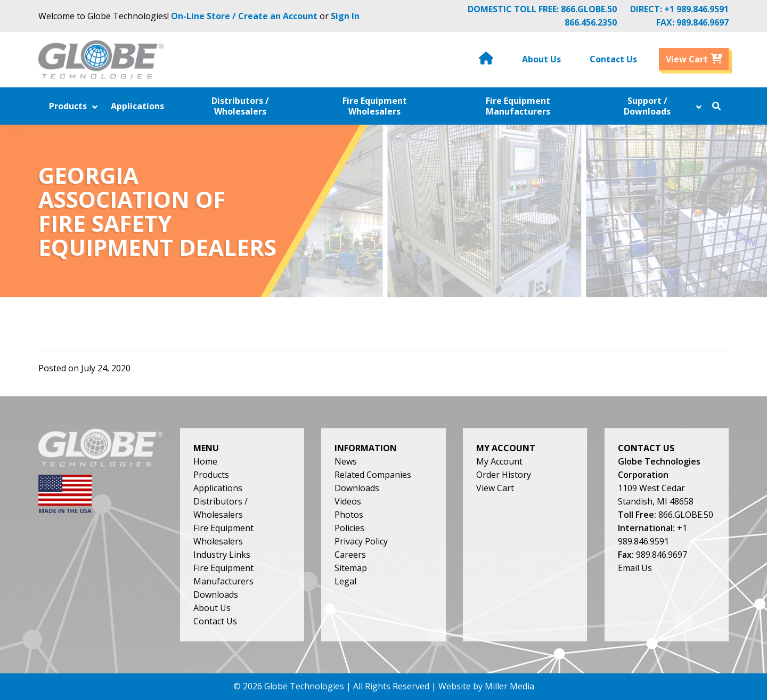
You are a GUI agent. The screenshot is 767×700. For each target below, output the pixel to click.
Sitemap (351, 568)
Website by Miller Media (486, 686)
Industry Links (222, 555)
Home (205, 461)
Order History (504, 475)
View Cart (495, 488)
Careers (350, 555)
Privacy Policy (361, 541)
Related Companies (373, 475)
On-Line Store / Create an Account (244, 16)
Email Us (635, 568)
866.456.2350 (591, 22)
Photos (349, 515)
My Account (499, 461)
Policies (349, 528)
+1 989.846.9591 (696, 9)
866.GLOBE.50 (589, 9)
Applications (218, 488)
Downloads (216, 595)
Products (211, 475)
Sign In (345, 16)
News (346, 461)
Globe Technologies (304, 686)
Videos (348, 501)
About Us (212, 608)
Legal (345, 581)
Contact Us (215, 621)
